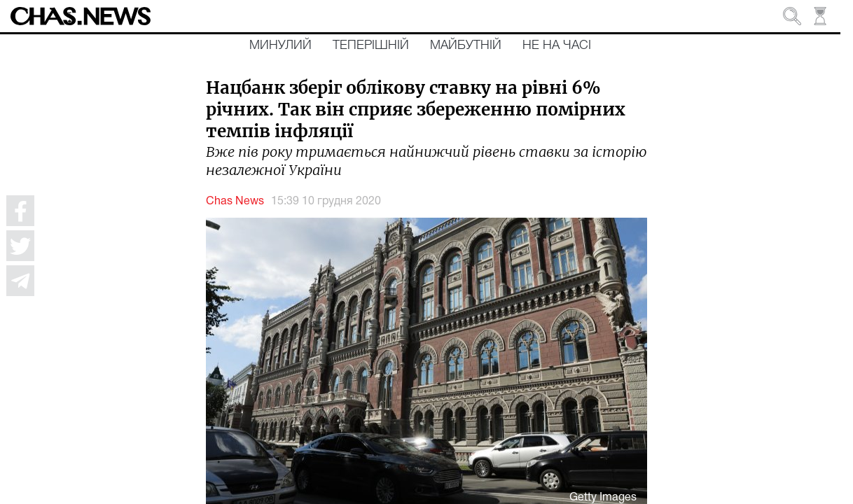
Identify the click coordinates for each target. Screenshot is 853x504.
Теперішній (371, 45)
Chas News (235, 202)
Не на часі (557, 45)
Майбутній (466, 45)
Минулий (280, 45)
